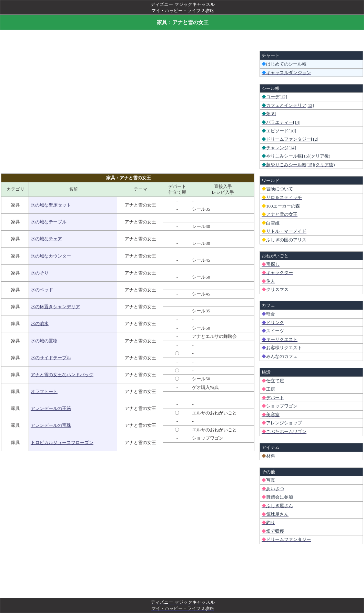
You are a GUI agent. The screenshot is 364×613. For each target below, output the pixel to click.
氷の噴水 (40, 324)
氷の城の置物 (44, 341)
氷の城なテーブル (49, 222)
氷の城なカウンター (51, 256)
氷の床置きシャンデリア (55, 307)
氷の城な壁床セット (51, 205)
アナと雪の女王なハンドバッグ (62, 375)
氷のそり (40, 273)
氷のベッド (42, 290)
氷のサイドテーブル (51, 358)
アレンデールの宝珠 (51, 425)
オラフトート (44, 391)
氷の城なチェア (46, 239)
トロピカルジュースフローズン (62, 443)
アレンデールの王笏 (51, 408)
